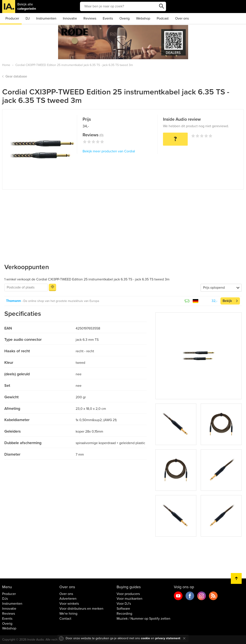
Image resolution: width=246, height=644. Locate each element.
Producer (12, 18)
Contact (65, 619)
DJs (5, 599)
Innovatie (70, 18)
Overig (125, 18)
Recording (124, 614)
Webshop (143, 18)
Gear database (16, 76)
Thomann (13, 301)
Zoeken (162, 6)
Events (108, 18)
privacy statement (168, 638)
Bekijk (227, 301)
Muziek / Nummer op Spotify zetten (143, 619)
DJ (28, 18)
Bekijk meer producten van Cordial (109, 151)
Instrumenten (46, 18)
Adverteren (68, 599)
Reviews (90, 18)
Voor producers (128, 594)
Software (123, 609)
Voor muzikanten (130, 599)
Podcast (163, 18)
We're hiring (68, 614)
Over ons (182, 18)
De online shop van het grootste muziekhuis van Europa (61, 301)
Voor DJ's (124, 604)
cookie (145, 638)
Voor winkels (69, 604)
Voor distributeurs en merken (81, 609)
